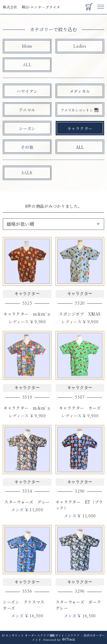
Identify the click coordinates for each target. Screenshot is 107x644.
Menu (101, 4)
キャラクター (80, 128)
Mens (27, 46)
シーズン (27, 128)
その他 (27, 147)
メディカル (80, 91)
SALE (27, 173)
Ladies (80, 46)
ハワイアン (27, 91)
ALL (27, 65)
